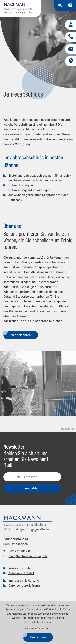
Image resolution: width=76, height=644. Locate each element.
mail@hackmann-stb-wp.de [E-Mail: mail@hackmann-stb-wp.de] (28, 556)
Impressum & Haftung (24, 581)
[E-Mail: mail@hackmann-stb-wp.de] (71, 49)
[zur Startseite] (20, 8)
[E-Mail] (32, 477)
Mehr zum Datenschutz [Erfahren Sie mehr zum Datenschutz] (38, 628)
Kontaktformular (20, 568)
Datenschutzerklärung (24, 585)
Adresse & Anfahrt (21, 573)
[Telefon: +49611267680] (19, 551)
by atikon (68, 429)
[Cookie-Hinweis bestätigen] (38, 637)
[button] (71, 25)
